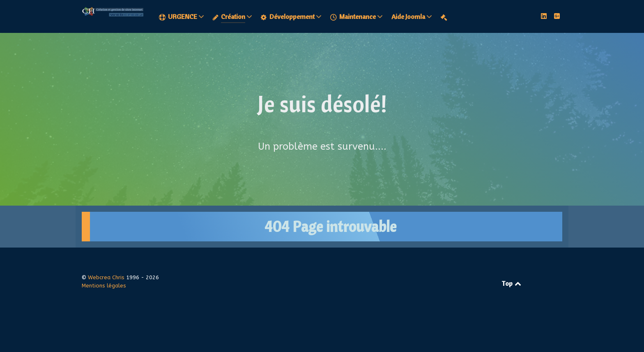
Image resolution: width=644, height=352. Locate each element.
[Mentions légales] (445, 17)
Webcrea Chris (107, 277)
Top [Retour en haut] (512, 283)
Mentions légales (104, 286)
